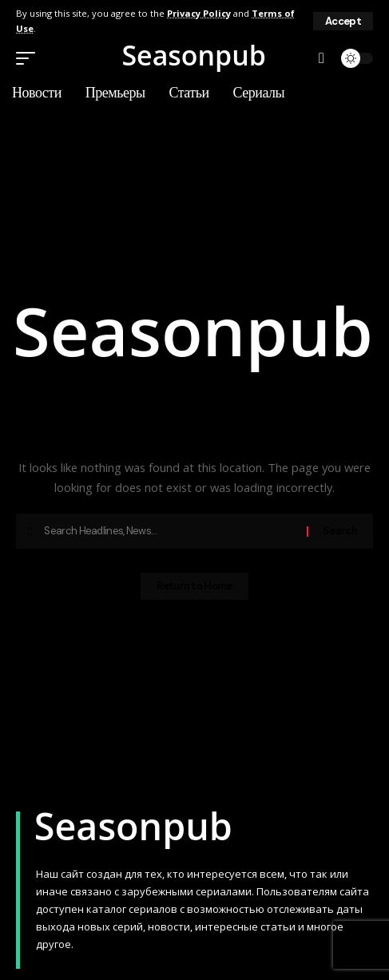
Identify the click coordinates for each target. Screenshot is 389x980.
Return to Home (194, 586)
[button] (343, 21)
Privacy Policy (199, 13)
